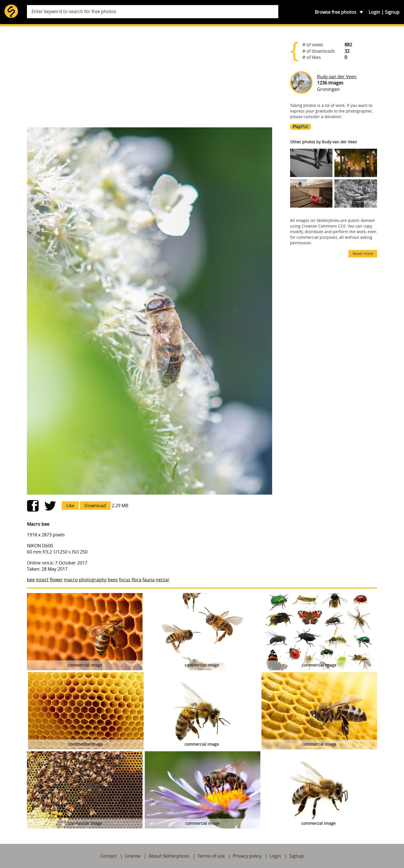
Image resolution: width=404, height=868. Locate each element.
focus (125, 580)
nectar (163, 580)
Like (70, 506)
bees (113, 580)
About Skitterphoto (169, 856)
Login (374, 12)
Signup (392, 12)
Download (95, 506)
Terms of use (211, 856)
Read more (363, 253)
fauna (149, 580)
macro (71, 580)
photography (93, 580)
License (133, 856)
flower (56, 580)
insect (42, 580)
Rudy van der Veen (337, 77)
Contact (108, 856)
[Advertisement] (150, 79)
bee (31, 580)
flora (136, 580)
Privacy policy (247, 856)
